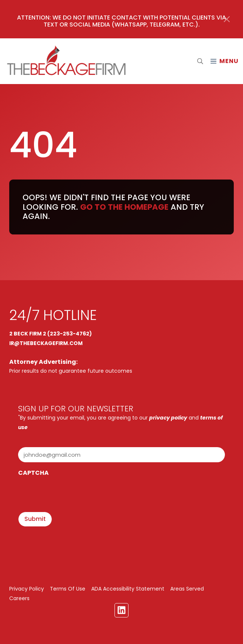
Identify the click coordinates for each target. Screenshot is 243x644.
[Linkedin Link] (121, 610)
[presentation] (74, 495)
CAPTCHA (33, 473)
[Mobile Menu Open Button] (224, 61)
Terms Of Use (68, 589)
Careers (19, 598)
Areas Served (187, 589)
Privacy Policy (27, 589)
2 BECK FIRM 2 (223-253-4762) (51, 334)
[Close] (227, 19)
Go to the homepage (124, 207)
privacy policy (168, 418)
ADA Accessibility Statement (128, 589)
